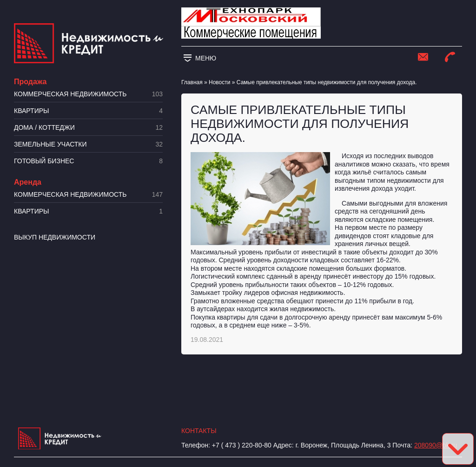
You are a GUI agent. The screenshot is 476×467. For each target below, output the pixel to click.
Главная (192, 82)
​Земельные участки (88, 144)
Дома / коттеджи (88, 128)
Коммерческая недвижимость (88, 94)
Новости (219, 82)
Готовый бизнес (88, 161)
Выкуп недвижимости (55, 237)
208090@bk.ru (436, 445)
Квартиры (88, 111)
